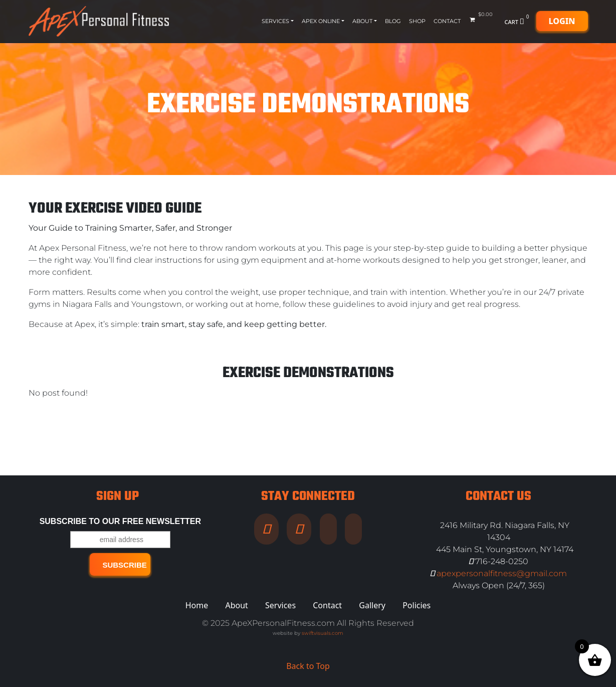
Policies (417, 605)
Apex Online (321, 21)
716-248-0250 (498, 561)
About (362, 21)
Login (562, 21)
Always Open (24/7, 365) (499, 585)
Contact (447, 21)
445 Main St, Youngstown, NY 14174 (505, 549)
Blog (393, 21)
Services (275, 21)
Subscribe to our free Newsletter (120, 521)
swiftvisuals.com (323, 633)
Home (197, 605)
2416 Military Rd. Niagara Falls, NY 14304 (505, 531)
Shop (417, 21)
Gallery (372, 605)
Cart (518, 21)
